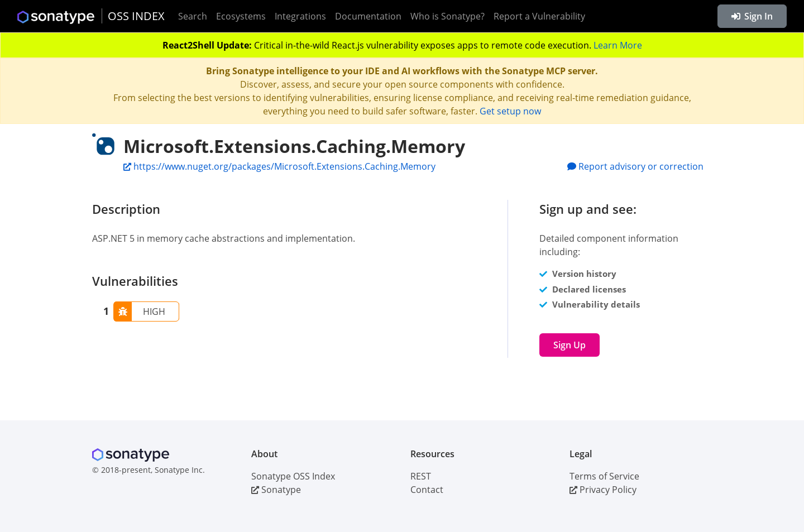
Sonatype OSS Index (293, 476)
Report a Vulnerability (539, 16)
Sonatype (276, 490)
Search (193, 16)
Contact (427, 490)
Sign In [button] (752, 16)
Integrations (300, 16)
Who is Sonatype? (448, 16)
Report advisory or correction (635, 166)
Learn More (618, 45)
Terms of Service (604, 476)
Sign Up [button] (569, 345)
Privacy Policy (603, 490)
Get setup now (510, 111)
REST (421, 476)
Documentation (368, 16)
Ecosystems (241, 16)
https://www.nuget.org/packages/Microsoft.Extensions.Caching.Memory (279, 166)
